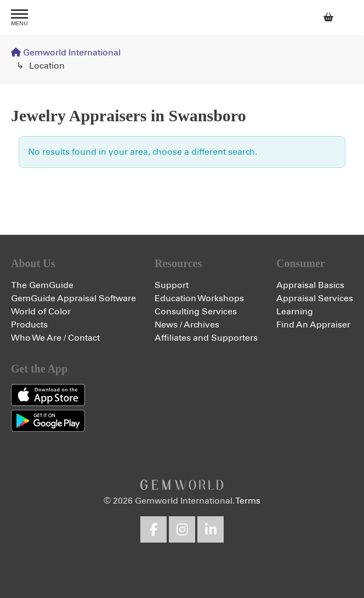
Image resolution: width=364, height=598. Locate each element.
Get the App (39, 369)
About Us (33, 263)
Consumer (301, 263)
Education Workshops (199, 298)
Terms (248, 501)
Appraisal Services (315, 298)
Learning (295, 312)
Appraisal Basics (310, 285)
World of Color (41, 312)
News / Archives (187, 325)
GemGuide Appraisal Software (73, 298)
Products (29, 325)
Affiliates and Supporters (206, 338)
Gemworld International (182, 18)
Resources (178, 263)
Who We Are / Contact (55, 338)
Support (172, 285)
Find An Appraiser (313, 325)
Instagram (182, 529)
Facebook (153, 529)
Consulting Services (196, 312)
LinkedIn (211, 529)
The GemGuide (42, 285)
